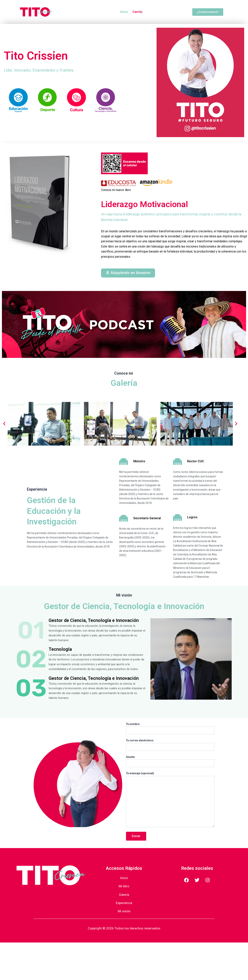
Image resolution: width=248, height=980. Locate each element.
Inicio (124, 12)
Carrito (138, 12)
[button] (4, 424)
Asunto (170, 761)
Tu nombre (170, 728)
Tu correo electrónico (170, 745)
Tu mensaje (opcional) (170, 800)
